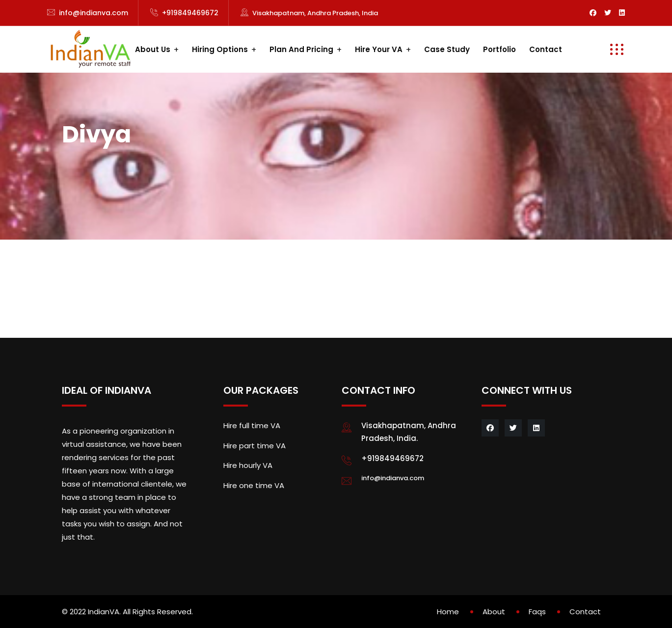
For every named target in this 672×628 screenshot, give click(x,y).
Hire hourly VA (248, 465)
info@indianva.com (94, 13)
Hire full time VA (252, 425)
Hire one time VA (254, 485)
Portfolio (499, 49)
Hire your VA (379, 49)
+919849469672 (190, 13)
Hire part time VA (255, 446)
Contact (546, 49)
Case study (447, 49)
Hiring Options (220, 49)
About (494, 612)
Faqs (537, 612)
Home (448, 612)
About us (153, 49)
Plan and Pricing (301, 49)
